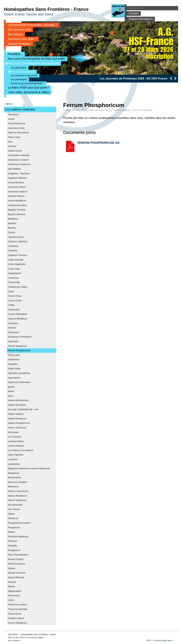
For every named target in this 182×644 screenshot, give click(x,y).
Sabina (11, 568)
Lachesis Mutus (16, 441)
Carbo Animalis (15, 260)
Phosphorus (14, 527)
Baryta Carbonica (17, 214)
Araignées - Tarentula (19, 173)
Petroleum (13, 518)
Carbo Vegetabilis (17, 264)
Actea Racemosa (16, 123)
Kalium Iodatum (16, 414)
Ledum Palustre (16, 446)
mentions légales (36, 637)
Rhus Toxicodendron (18, 555)
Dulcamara (13, 332)
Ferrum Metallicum (17, 346)
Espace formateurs (140, 19)
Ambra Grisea (15, 151)
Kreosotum (13, 432)
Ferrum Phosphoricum (19, 350)
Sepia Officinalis (16, 577)
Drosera (12, 328)
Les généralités (17, 68)
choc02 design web (163, 640)
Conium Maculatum (18, 314)
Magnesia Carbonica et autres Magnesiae (29, 468)
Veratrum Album (16, 618)
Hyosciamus (14, 378)
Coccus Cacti (14, 301)
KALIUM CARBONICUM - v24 (23, 409)
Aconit (11, 119)
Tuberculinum (15, 614)
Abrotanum (13, 114)
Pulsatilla (12, 546)
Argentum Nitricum (17, 178)
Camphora (13, 246)
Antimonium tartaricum (19, 164)
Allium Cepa (14, 137)
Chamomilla (14, 282)
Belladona (13, 219)
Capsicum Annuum (17, 255)
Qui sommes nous (18, 30)
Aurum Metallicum (17, 201)
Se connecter (14, 640)
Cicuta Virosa (15, 296)
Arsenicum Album (17, 187)
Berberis (12, 223)
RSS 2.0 (24, 637)
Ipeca (11, 396)
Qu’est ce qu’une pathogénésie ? (26, 83)
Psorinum (13, 541)
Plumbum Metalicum (18, 537)
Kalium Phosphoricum (19, 423)
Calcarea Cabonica (18, 241)
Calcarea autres (16, 237)
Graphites (13, 364)
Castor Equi (14, 269)
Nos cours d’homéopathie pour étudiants (32, 63)
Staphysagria (14, 591)
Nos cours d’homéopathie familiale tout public (35, 59)
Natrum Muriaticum (17, 496)
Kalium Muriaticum (17, 419)
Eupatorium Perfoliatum (20, 337)
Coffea (11, 305)
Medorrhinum (14, 477)
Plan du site (13, 637)
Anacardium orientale (19, 155)
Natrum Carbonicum (18, 491)
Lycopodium (14, 464)
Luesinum (13, 459)
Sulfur (11, 600)
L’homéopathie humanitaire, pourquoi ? (31, 25)
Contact (133, 13)
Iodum (11, 391)
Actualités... (14, 54)
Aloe (10, 142)
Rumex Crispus (16, 559)
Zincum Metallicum (17, 623)
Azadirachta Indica (17, 205)
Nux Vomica (14, 509)
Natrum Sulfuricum (17, 500)
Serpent (12, 582)
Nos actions (14, 34)
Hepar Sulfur (14, 368)
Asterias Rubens (16, 196)
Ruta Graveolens (16, 564)
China (11, 291)
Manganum (14, 473)
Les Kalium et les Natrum (21, 450)
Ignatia (11, 387)
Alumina (12, 146)
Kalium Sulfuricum (17, 428)
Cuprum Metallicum (18, 319)
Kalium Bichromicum (18, 400)
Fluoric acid (14, 355)
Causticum (13, 278)
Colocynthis (14, 310)
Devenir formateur (18, 44)
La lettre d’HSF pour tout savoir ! (27, 88)
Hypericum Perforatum (19, 382)
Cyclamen (13, 323)
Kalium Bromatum (17, 405)
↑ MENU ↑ (9, 104)
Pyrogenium (14, 550)
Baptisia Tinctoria (16, 210)
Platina (11, 532)
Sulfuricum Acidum (17, 605)
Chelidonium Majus (18, 287)
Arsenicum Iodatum (18, 192)
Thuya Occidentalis (18, 609)
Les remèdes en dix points (23, 76)
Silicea (11, 586)
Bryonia (12, 228)
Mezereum (13, 487)
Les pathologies (18, 79)
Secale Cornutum (17, 573)
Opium (11, 514)
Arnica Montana (16, 183)
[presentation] (171, 78)
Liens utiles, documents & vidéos (28, 92)
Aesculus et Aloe (16, 128)
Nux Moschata (15, 505)
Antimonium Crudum (18, 160)
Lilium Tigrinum (15, 455)
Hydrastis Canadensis (19, 373)
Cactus (11, 232)
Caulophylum (14, 273)
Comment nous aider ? (21, 39)
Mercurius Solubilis (17, 482)
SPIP (149, 640)
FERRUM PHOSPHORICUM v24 (98, 143)
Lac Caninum (14, 437)
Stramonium (14, 595)
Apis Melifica (14, 169)
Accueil (66, 110)
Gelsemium (14, 359)
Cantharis (13, 250)
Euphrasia (13, 341)
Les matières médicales (22, 72)
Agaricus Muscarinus (18, 132)
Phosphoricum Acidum (19, 523)
